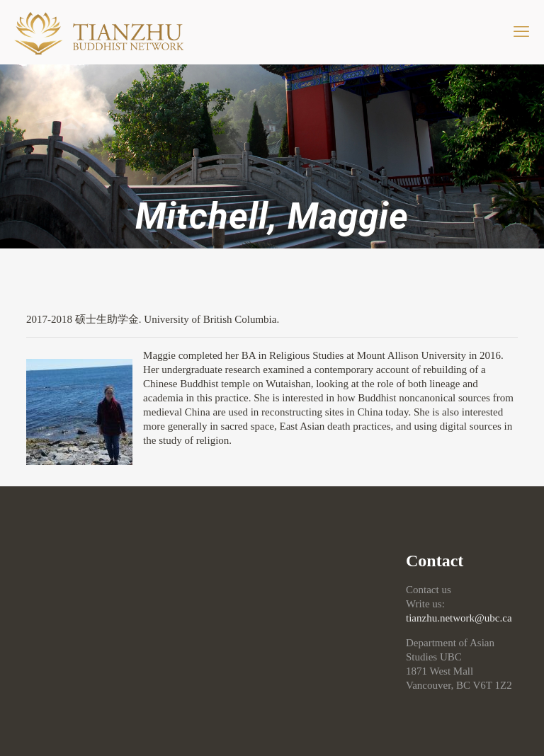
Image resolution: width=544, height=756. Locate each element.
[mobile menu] (521, 32)
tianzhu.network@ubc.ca (459, 618)
